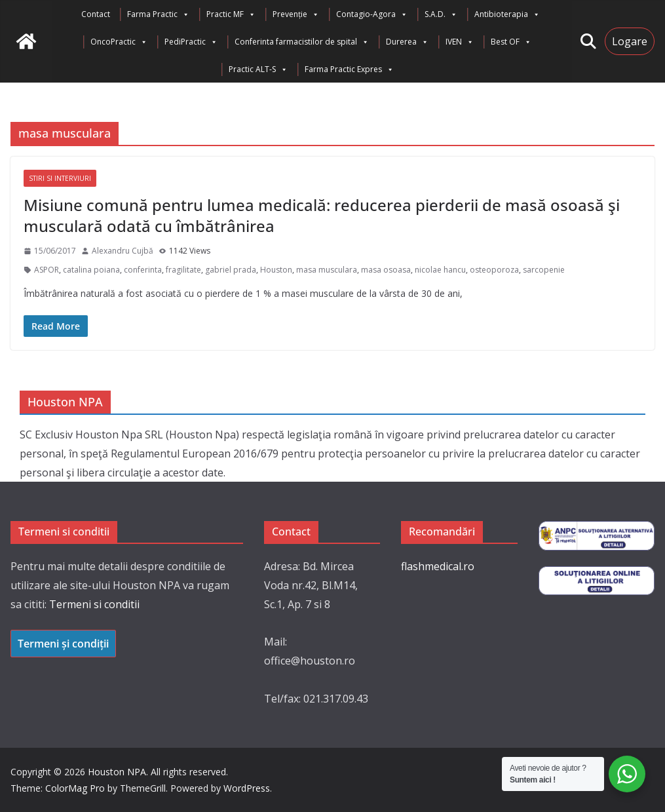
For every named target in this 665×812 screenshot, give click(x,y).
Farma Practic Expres (349, 69)
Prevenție (296, 14)
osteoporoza (494, 270)
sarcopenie (544, 270)
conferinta (143, 270)
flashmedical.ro (438, 566)
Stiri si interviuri (60, 178)
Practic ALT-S (258, 69)
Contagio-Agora (372, 14)
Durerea (407, 42)
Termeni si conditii (94, 604)
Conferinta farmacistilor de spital (302, 42)
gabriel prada (231, 270)
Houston (276, 270)
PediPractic (191, 42)
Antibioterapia (507, 14)
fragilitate (183, 270)
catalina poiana (91, 270)
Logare (630, 41)
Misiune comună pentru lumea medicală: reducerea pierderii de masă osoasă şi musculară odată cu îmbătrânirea (322, 215)
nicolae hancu (440, 270)
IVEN (460, 42)
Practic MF (231, 14)
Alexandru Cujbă (123, 251)
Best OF (511, 42)
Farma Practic (158, 14)
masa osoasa (386, 270)
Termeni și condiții (63, 644)
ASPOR (47, 270)
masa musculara (327, 270)
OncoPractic (119, 42)
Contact (96, 14)
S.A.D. (441, 14)
